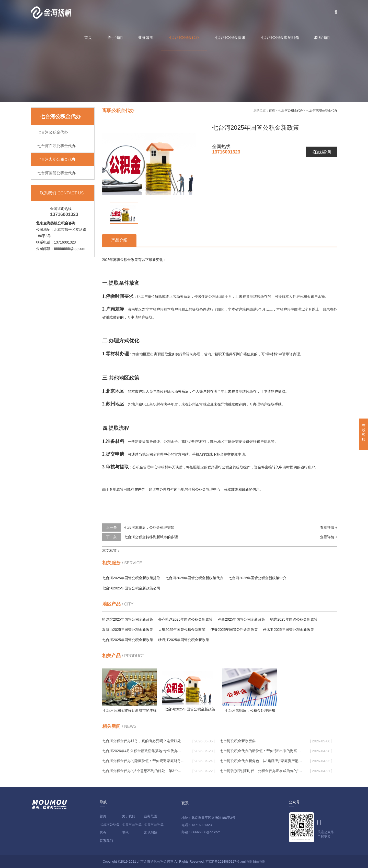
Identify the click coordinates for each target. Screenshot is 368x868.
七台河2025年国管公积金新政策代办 (194, 578)
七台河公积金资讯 (230, 37)
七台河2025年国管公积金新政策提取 (131, 578)
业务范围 (146, 37)
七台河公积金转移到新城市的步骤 (151, 537)
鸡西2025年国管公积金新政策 (241, 619)
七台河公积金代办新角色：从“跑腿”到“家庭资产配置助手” (261, 761)
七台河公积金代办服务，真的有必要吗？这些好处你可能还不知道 (143, 741)
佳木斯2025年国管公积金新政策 (288, 630)
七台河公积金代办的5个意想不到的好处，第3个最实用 (143, 771)
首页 (88, 37)
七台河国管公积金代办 (56, 173)
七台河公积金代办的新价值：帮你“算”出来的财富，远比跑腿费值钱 (261, 751)
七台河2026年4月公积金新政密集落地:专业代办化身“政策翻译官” (143, 751)
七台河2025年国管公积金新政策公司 (131, 588)
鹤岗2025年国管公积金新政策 (294, 619)
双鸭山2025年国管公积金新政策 (128, 630)
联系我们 (322, 37)
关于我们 (115, 37)
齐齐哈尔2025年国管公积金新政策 (185, 619)
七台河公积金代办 (184, 37)
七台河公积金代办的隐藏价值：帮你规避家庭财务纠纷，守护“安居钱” (143, 761)
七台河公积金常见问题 (280, 37)
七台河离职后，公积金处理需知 (149, 528)
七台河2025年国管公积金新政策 (128, 640)
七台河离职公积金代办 (56, 159)
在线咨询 (322, 152)
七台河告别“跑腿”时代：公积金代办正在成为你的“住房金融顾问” (261, 771)
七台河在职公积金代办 (56, 146)
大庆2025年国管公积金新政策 (182, 630)
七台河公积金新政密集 (238, 741)
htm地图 (259, 861)
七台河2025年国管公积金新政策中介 (257, 578)
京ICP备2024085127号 (222, 861)
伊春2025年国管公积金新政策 (234, 630)
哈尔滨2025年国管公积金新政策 (128, 619)
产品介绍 (119, 240)
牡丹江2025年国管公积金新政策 (184, 640)
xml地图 (246, 861)
